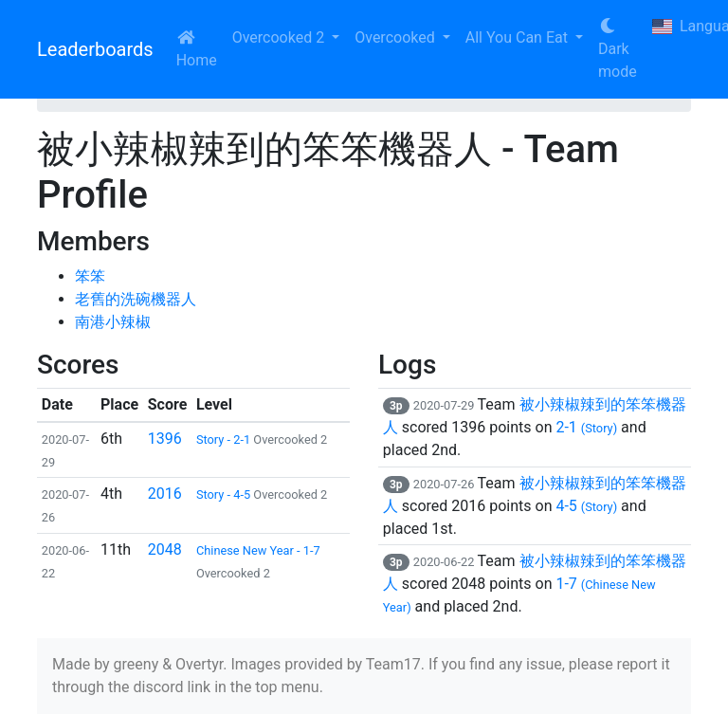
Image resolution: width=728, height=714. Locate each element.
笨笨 (90, 276)
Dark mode (618, 49)
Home (197, 49)
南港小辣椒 (113, 322)
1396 (165, 439)
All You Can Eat (519, 37)
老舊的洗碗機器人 (136, 299)
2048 (165, 549)
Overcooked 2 (280, 37)
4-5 (586, 506)
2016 (165, 494)
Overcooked (396, 37)
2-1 (586, 427)
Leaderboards (95, 49)
